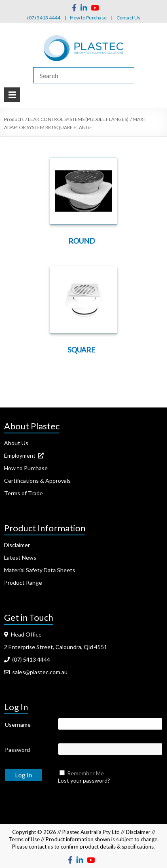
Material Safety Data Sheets (40, 570)
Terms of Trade (23, 493)
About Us (16, 443)
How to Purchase (88, 18)
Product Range (23, 583)
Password (17, 750)
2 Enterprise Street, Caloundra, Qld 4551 (56, 647)
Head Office (23, 634)
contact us (41, 847)
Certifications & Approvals (37, 481)
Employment (24, 455)
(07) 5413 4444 (44, 18)
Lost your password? (84, 780)
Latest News (20, 557)
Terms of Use (24, 839)
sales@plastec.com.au (36, 672)
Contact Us (128, 18)
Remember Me (86, 773)
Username (18, 725)
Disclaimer (17, 545)
